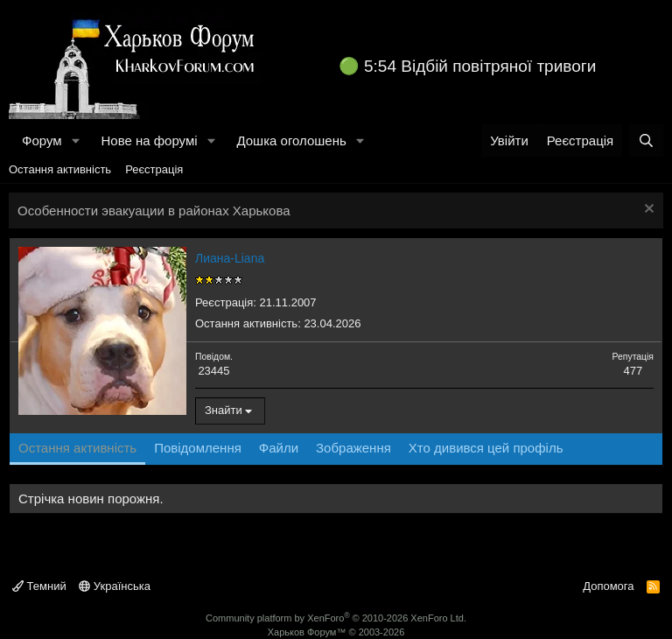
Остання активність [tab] (77, 448)
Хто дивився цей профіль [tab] (486, 448)
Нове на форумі (149, 140)
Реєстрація (154, 169)
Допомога (608, 586)
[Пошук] (646, 140)
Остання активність (60, 169)
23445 (213, 371)
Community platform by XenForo (336, 618)
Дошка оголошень (291, 140)
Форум (42, 140)
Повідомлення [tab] (198, 448)
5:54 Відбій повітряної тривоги (480, 66)
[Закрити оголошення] (647, 211)
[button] (75, 140)
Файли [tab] (279, 448)
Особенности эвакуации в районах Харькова (154, 211)
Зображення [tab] (353, 448)
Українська (115, 586)
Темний (39, 586)
